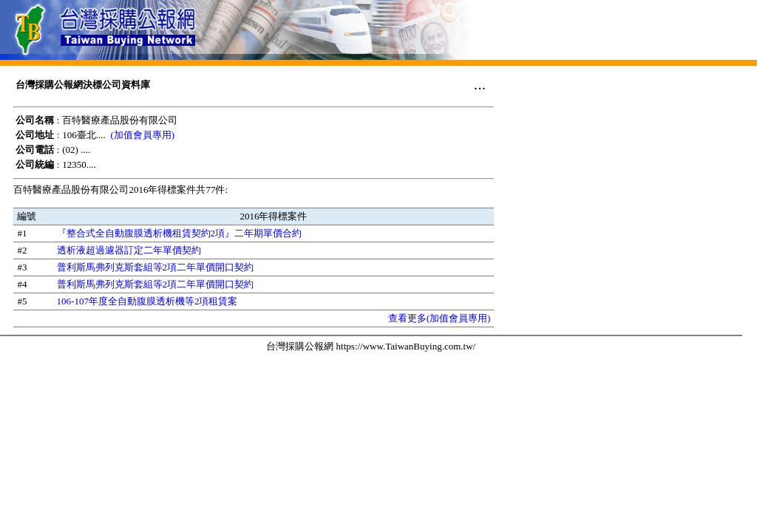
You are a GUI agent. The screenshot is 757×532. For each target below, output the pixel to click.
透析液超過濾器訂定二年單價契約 (129, 250)
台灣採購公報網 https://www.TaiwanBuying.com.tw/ (371, 346)
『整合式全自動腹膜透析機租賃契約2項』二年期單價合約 (180, 233)
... (480, 84)
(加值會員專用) (143, 135)
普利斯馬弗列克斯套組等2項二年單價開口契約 (156, 267)
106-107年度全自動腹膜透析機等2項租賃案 (147, 301)
